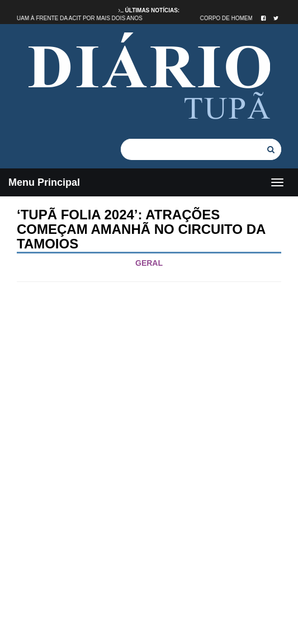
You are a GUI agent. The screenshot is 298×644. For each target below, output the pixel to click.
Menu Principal (44, 182)
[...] (191, 149)
